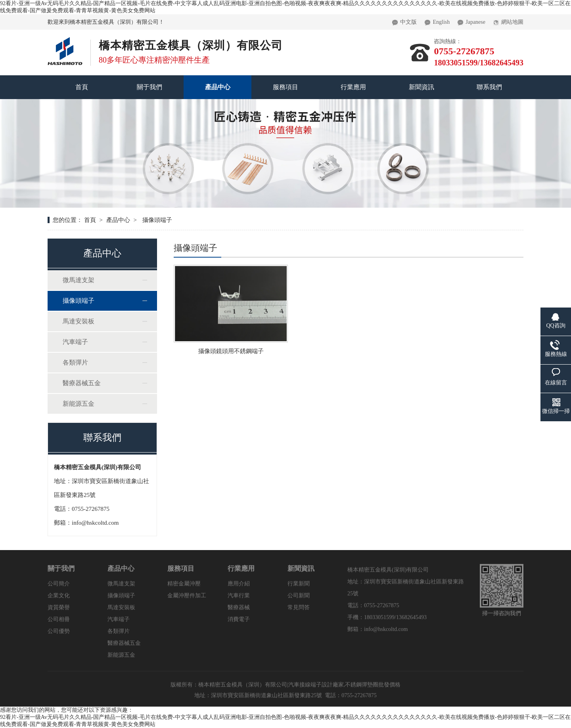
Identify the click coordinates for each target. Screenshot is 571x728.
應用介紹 (239, 586)
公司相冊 (59, 622)
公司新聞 (299, 598)
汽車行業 (239, 598)
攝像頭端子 (79, 301)
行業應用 (353, 87)
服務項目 (285, 87)
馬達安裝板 (79, 321)
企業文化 (59, 598)
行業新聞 (299, 586)
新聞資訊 (422, 87)
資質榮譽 (59, 610)
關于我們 (149, 87)
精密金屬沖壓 (184, 586)
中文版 (404, 20)
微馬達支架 (79, 280)
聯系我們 (489, 87)
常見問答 (299, 610)
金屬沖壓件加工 (187, 598)
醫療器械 (239, 610)
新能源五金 (79, 404)
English (437, 20)
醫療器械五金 (82, 383)
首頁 (82, 87)
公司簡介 (59, 586)
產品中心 (218, 87)
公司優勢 (59, 633)
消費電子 (239, 622)
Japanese (471, 20)
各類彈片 (75, 362)
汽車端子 (75, 342)
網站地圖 (508, 20)
